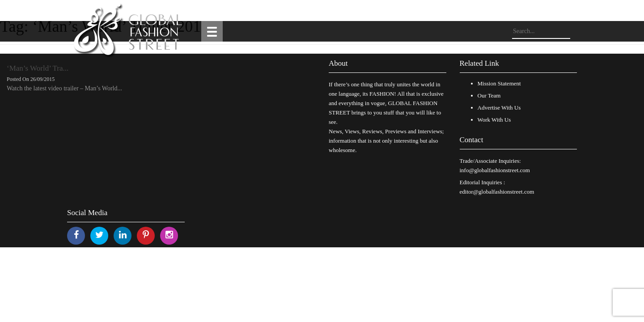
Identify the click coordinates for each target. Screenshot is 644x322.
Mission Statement (499, 83)
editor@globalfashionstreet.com (497, 192)
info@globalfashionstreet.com (495, 170)
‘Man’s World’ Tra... (38, 68)
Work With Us (494, 120)
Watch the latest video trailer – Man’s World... (64, 88)
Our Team (489, 95)
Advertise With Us (499, 108)
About (338, 63)
